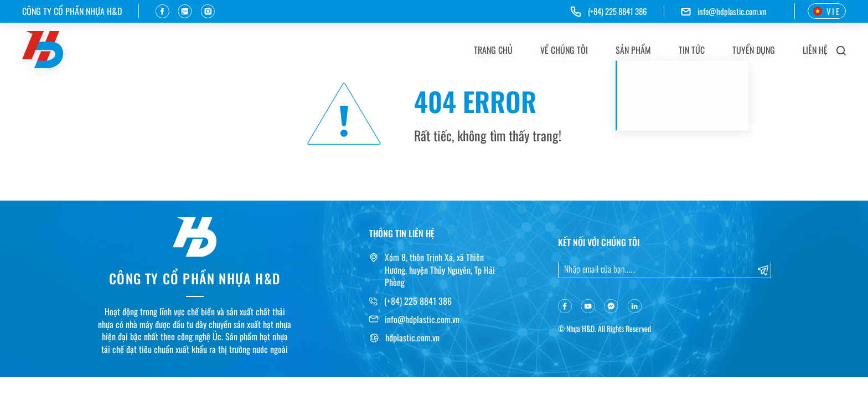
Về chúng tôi (564, 50)
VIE (827, 11)
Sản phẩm (633, 50)
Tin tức (692, 50)
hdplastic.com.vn (412, 337)
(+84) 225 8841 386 (418, 301)
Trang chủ (493, 50)
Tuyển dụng (754, 50)
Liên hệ (815, 50)
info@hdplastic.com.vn (732, 11)
